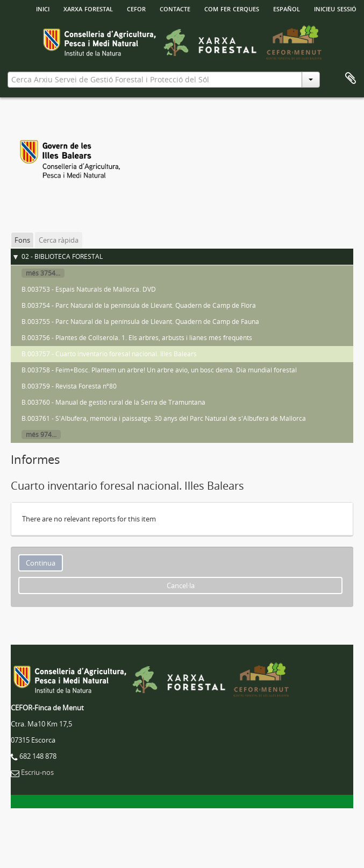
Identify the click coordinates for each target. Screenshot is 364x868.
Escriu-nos (37, 772)
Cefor (136, 8)
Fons (22, 240)
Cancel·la (181, 585)
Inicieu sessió (335, 8)
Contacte (175, 8)
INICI (43, 8)
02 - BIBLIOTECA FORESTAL (62, 256)
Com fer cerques (232, 8)
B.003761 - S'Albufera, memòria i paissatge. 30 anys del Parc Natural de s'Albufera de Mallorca (164, 418)
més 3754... (43, 273)
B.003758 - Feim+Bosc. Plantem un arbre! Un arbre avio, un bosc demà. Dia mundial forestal (159, 370)
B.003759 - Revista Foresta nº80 (69, 386)
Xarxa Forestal (88, 8)
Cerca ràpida (59, 240)
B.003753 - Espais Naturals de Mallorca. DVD (89, 289)
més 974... (41, 435)
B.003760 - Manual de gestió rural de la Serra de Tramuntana (113, 402)
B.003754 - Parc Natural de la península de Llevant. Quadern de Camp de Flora (139, 305)
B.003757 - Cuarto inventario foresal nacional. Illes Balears (109, 354)
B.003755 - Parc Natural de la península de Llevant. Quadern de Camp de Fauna (140, 322)
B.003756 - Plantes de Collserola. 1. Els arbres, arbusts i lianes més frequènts (137, 338)
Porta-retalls (351, 79)
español (287, 8)
